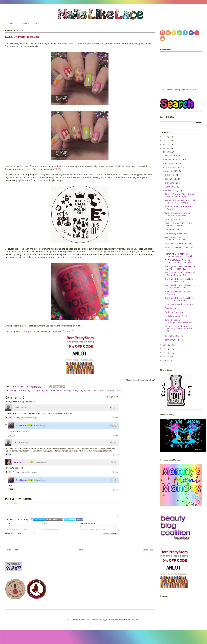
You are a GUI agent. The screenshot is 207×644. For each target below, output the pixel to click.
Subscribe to (20, 533)
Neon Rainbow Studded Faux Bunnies (179, 208)
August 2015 (172, 171)
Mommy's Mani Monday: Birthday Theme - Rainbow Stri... (179, 329)
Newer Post (13, 550)
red (80, 391)
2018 (166, 140)
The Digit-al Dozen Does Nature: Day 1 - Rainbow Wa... (180, 299)
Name (8, 523)
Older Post (148, 550)
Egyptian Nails (172, 308)
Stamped (110, 391)
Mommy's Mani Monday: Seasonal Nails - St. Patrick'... (180, 255)
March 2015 (171, 191)
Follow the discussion (117, 397)
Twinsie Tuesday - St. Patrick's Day (179, 249)
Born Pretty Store (28, 391)
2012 (166, 352)
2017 (166, 144)
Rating (21, 402)
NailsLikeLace (22, 387)
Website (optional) (88, 523)
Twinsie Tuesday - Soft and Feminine (178, 293)
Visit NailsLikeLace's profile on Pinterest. (179, 90)
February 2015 (172, 336)
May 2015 (170, 183)
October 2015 (172, 163)
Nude (60, 391)
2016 (166, 148)
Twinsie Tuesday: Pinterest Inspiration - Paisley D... (178, 214)
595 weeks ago (26, 408)
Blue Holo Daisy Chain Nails (178, 244)
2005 (166, 360)
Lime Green (50, 391)
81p (32, 462)
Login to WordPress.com (54, 520)
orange (68, 391)
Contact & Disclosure (30, 23)
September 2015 (173, 167)
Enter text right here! (61, 509)
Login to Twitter (70, 520)
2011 (166, 356)
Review (87, 391)
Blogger (135, 620)
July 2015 (170, 175)
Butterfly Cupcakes (174, 312)
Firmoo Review (172, 229)
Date (15, 402)
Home (11, 23)
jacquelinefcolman (22, 462)
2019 (166, 137)
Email (45, 523)
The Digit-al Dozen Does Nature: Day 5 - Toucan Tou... (180, 268)
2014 (166, 345)
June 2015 (170, 179)
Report (116, 417)
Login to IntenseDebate (38, 520)
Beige (15, 391)
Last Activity (30, 402)
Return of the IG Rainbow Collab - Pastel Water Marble (180, 202)
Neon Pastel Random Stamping (180, 304)
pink (75, 391)
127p (30, 425)
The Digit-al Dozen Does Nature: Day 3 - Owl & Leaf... (180, 280)
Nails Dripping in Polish (176, 316)
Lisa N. (16, 408)
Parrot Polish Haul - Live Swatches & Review (176, 239)
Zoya (118, 391)
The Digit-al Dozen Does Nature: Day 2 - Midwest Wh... (180, 286)
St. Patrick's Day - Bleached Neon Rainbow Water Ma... (179, 261)
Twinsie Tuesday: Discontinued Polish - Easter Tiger (180, 195)
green (40, 391)
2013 (166, 349)
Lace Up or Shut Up (174, 219)
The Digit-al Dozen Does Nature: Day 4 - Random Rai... (180, 274)
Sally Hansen (98, 391)
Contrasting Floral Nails (176, 233)
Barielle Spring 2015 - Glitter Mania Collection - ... (178, 224)
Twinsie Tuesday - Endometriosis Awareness (178, 321)
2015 (166, 152)
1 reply (18, 417)
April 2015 (170, 187)
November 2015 (173, 159)
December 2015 (173, 156)
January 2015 (172, 340)
